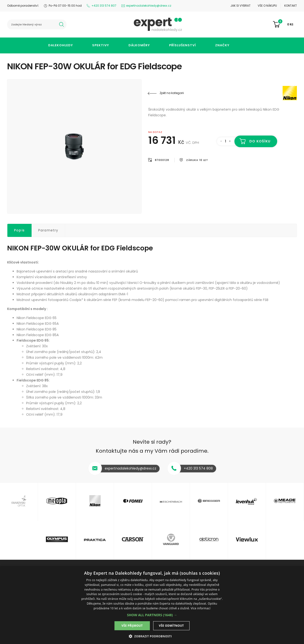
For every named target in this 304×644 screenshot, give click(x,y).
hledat (62, 24)
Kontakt (291, 6)
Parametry (48, 230)
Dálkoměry (139, 45)
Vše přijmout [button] (132, 626)
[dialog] (152, 605)
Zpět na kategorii (172, 93)
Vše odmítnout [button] (171, 626)
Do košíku (260, 141)
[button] (152, 615)
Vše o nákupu (267, 6)
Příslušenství (183, 45)
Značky (222, 45)
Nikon (268, 93)
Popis (19, 230)
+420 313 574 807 (104, 6)
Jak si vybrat (240, 6)
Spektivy (101, 45)
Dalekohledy (61, 45)
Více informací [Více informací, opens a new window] (201, 608)
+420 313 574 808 (198, 468)
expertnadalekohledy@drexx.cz (149, 6)
